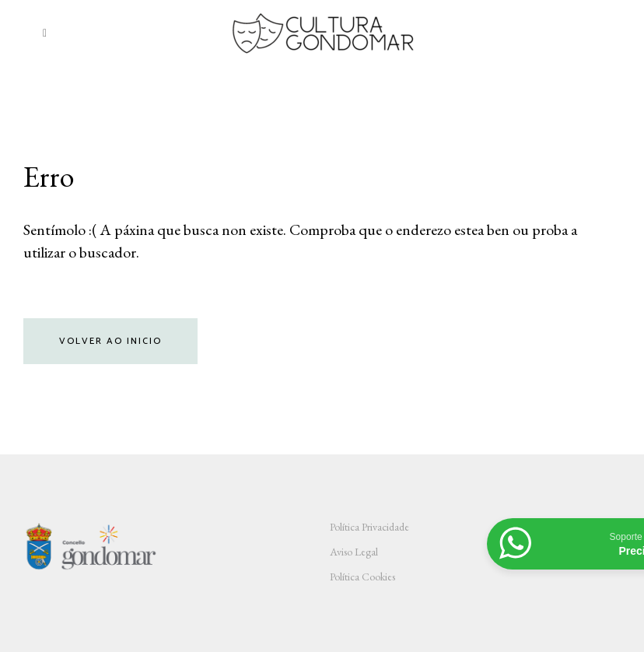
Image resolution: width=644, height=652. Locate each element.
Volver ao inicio (110, 341)
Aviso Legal (354, 552)
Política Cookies (362, 577)
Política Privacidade (369, 527)
